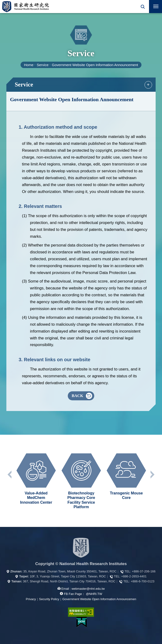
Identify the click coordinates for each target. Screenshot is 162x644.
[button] (143, 7)
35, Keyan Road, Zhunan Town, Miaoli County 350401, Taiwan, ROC (70, 571)
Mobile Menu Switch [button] (156, 7)
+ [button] (148, 85)
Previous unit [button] (10, 475)
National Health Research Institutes (26, 7)
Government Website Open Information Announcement (95, 65)
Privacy (31, 599)
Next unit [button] (152, 475)
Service (43, 65)
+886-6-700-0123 (143, 581)
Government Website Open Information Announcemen (99, 599)
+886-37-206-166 (144, 571)
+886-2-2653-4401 (134, 576)
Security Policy (49, 599)
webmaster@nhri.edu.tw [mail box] (88, 589)
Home (29, 65)
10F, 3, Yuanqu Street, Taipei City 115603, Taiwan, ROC (68, 576)
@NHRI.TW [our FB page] (94, 594)
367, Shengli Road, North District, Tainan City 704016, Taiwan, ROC (69, 581)
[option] (36, 479)
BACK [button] (77, 396)
